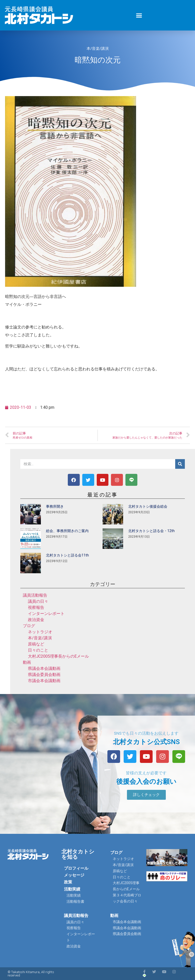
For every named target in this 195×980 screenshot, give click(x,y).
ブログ (29, 626)
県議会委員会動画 (44, 675)
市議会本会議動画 (44, 681)
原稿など (36, 644)
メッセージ (74, 875)
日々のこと (38, 650)
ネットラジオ (40, 632)
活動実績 (72, 889)
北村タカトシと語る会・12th (151, 531)
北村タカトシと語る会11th (67, 555)
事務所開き (55, 506)
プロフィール (76, 868)
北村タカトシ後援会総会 (148, 506)
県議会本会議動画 (44, 668)
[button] (139, 15)
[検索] (180, 464)
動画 (27, 662)
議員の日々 (38, 601)
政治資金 (36, 620)
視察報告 (36, 607)
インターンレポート (46, 614)
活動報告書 (75, 901)
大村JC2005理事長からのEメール (58, 656)
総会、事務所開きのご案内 (67, 531)
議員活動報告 (35, 595)
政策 (68, 882)
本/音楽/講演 (98, 49)
